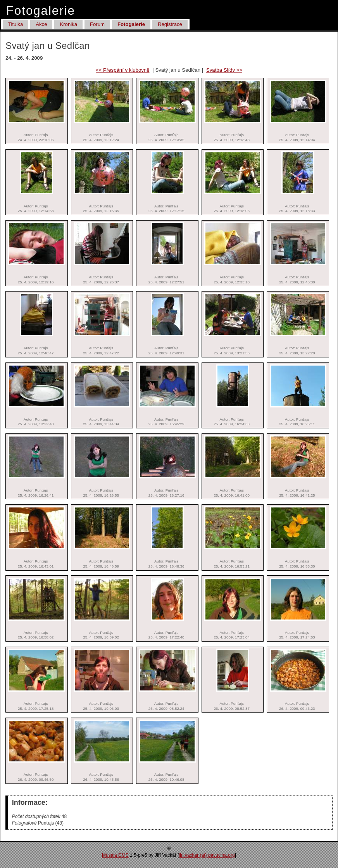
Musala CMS (115, 855)
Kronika (68, 24)
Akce (41, 24)
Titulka (16, 24)
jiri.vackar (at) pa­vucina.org (207, 855)
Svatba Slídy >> (224, 70)
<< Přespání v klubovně (123, 70)
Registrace (170, 24)
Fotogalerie (131, 24)
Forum (97, 24)
